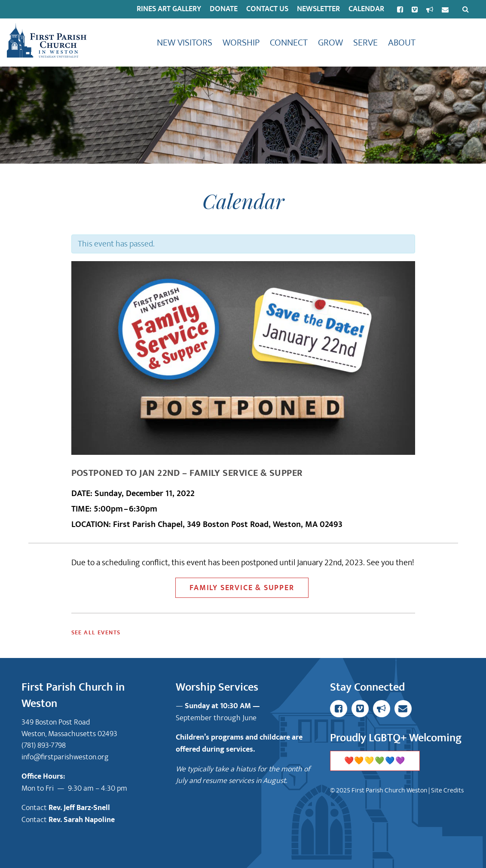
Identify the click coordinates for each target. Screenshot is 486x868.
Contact (35, 808)
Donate (224, 9)
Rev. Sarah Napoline (82, 820)
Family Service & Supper (242, 588)
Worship (241, 43)
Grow (330, 43)
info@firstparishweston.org (65, 757)
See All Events (96, 633)
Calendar (366, 9)
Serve (365, 43)
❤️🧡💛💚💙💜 (375, 761)
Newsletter (318, 9)
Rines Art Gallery (169, 9)
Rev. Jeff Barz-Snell (79, 808)
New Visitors (185, 43)
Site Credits (447, 790)
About (402, 43)
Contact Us (267, 9)
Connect (289, 43)
